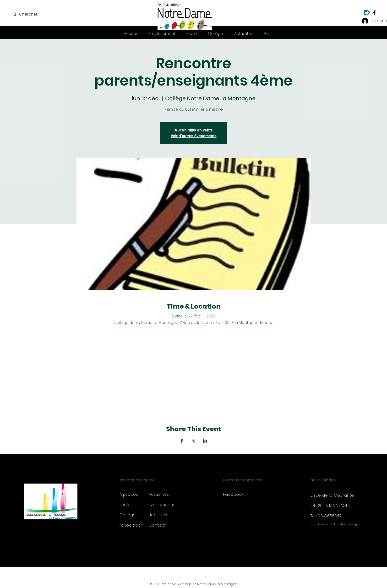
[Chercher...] (39, 14)
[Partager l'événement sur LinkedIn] (205, 441)
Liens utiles (160, 515)
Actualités (159, 494)
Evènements (161, 505)
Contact (157, 525)
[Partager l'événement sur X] (193, 441)
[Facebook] (374, 13)
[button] (267, 34)
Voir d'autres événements (194, 136)
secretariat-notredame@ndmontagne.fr (337, 524)
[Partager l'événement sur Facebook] (182, 441)
